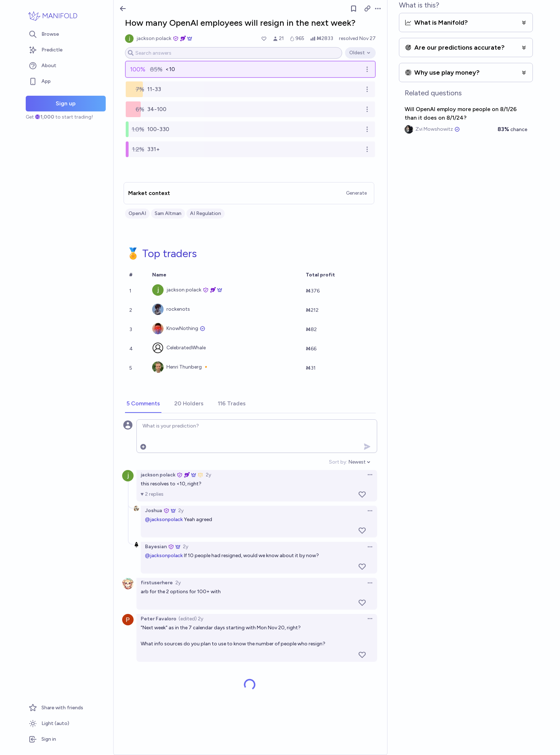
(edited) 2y (191, 619)
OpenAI (137, 213)
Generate (356, 193)
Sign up (66, 103)
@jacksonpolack (164, 519)
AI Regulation (206, 213)
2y (208, 475)
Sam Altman (168, 213)
